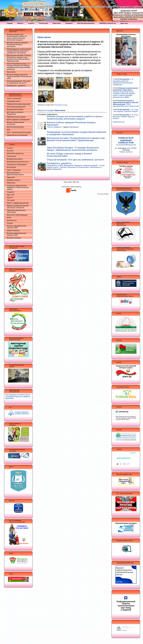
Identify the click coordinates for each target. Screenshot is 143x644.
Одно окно (10, 195)
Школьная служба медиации (17, 215)
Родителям (11, 177)
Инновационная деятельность (18, 162)
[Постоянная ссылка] (61, 105)
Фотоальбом (11, 167)
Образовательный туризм (16, 117)
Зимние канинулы (13, 231)
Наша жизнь (11, 72)
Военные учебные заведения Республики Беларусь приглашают (17, 45)
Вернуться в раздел (51, 110)
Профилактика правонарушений (18, 104)
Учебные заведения (54, 127)
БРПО (9, 218)
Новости (10, 198)
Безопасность (12, 220)
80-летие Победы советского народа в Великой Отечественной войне (19, 77)
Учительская (11, 156)
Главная (12, 144)
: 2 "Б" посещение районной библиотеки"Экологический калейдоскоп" (123, 82)
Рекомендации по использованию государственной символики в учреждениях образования (19, 51)
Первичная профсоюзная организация (16, 211)
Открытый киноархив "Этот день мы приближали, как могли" (18, 82)
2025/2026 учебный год (15, 154)
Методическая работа (15, 159)
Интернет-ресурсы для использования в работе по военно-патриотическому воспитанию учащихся (17, 37)
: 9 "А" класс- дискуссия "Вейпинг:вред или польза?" (126, 117)
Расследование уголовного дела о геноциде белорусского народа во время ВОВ (18, 397)
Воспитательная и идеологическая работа (15, 174)
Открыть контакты (126, 152)
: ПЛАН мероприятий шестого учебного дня (126, 103)
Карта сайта (68, 182)
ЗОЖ (8, 130)
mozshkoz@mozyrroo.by (127, 145)
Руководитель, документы (16, 86)
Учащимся (10, 192)
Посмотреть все (119, 122)
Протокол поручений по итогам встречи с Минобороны (80, 167)
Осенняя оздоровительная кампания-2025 (16, 227)
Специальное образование (17, 165)
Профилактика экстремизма (17, 135)
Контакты (10, 151)
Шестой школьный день (15, 127)
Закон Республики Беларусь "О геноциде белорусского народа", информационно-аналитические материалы (18, 67)
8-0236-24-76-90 (126, 143)
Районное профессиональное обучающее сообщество (18, 207)
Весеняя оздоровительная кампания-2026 (16, 234)
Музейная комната (13, 180)
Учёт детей (11, 200)
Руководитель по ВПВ (55, 165)
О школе (10, 148)
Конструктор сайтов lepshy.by (71, 187)
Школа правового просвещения (18, 120)
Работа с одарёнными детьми (18, 203)
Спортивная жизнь (13, 101)
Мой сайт (76, 182)
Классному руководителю (16, 107)
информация (74, 127)
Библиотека (11, 183)
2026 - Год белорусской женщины (19, 132)
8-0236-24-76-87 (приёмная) (126, 139)
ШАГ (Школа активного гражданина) (15, 113)
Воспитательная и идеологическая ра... (16, 95)
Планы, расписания (14, 99)
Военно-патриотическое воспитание (15, 123)
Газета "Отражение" (14, 170)
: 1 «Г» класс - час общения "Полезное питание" (126, 110)
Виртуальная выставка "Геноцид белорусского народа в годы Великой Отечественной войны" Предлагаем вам (19, 58)
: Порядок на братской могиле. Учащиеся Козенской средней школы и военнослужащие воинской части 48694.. (125, 93)
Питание (10, 223)
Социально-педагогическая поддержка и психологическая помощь (18, 187)
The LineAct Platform (103, 194)
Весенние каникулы (14, 238)
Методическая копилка (15, 110)
